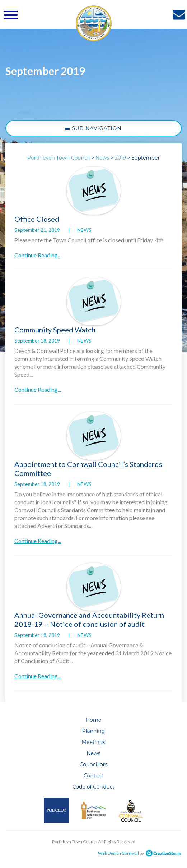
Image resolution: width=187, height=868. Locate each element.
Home (93, 720)
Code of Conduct (94, 787)
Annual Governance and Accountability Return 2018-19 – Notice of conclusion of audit (89, 619)
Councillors (94, 764)
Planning (94, 731)
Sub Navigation (93, 128)
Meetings (94, 742)
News (84, 230)
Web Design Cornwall (118, 853)
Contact (93, 776)
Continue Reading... (38, 255)
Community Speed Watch (55, 330)
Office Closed (37, 219)
